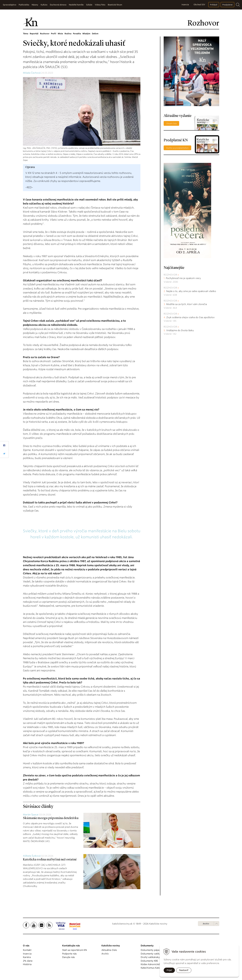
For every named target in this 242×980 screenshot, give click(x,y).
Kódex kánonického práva (155, 964)
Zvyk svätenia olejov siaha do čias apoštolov (190, 317)
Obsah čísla (171, 123)
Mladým (86, 34)
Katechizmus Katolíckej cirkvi (157, 968)
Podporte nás (69, 954)
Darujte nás (68, 957)
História (27, 964)
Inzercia (185, 5)
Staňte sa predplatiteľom (177, 148)
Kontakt (27, 950)
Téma (26, 34)
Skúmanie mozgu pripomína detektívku (51, 818)
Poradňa (77, 34)
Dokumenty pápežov (152, 950)
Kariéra (27, 957)
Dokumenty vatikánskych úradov (159, 954)
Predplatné (227, 5)
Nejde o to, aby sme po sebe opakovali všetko (191, 291)
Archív (206, 924)
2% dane (28, 961)
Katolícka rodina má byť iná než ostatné (50, 860)
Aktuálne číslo (109, 950)
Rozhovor (45, 34)
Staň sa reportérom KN (75, 950)
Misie (60, 34)
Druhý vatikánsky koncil (154, 957)
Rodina (68, 34)
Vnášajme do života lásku (180, 330)
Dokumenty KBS (149, 961)
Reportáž (34, 34)
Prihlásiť (214, 5)
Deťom (95, 34)
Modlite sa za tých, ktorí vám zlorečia (187, 304)
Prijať (169, 970)
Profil (54, 34)
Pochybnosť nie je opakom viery (183, 278)
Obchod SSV (199, 5)
